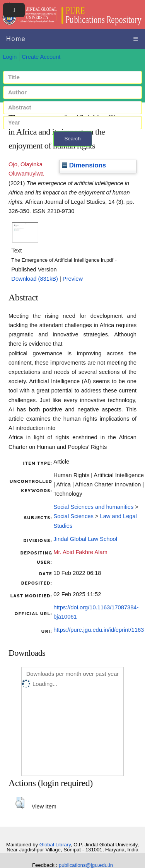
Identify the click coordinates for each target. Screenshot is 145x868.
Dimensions (84, 165)
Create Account (41, 57)
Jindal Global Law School (85, 539)
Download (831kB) (35, 279)
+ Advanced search (72, 151)
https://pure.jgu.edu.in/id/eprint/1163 (99, 630)
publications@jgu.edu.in (86, 865)
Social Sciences (73, 516)
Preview (73, 279)
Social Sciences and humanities (93, 507)
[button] (20, 803)
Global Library (55, 845)
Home (16, 39)
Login (10, 57)
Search (72, 139)
